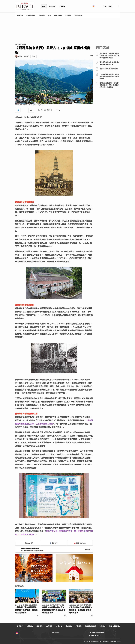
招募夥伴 (78, 626)
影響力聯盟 (58, 16)
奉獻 (110, 6)
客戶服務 (69, 626)
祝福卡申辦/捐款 (115, 626)
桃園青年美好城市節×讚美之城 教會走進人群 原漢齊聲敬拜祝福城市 (54, 610)
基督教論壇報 (31, 16)
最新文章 (20, 16)
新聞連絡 (30, 626)
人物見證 (42, 16)
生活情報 (68, 16)
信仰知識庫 (78, 16)
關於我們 (20, 626)
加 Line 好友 (28, 543)
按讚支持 (54, 543)
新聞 (44, 6)
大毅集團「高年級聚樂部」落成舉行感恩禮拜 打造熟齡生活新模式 (26, 610)
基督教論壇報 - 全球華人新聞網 (25, 6)
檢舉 (92, 56)
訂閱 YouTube (80, 543)
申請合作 (59, 626)
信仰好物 (52, 6)
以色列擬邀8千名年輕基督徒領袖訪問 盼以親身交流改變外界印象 (81, 610)
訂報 (105, 6)
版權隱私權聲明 (90, 626)
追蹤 (34, 56)
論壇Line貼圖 (55, 632)
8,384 (48, 110)
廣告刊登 (49, 626)
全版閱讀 (62, 6)
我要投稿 (39, 626)
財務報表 (102, 626)
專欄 (49, 16)
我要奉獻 (88, 550)
